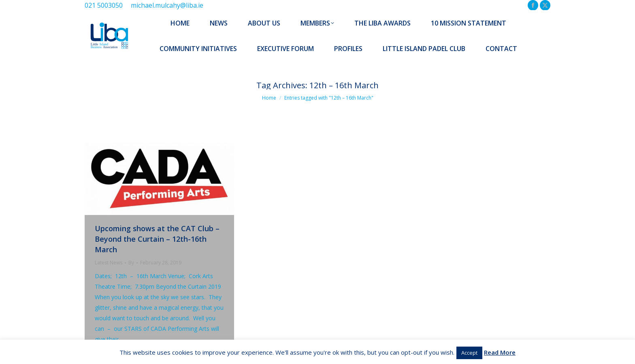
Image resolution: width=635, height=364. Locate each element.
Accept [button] (469, 353)
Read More (500, 352)
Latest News (109, 263)
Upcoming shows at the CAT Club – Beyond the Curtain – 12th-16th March (157, 239)
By (131, 263)
